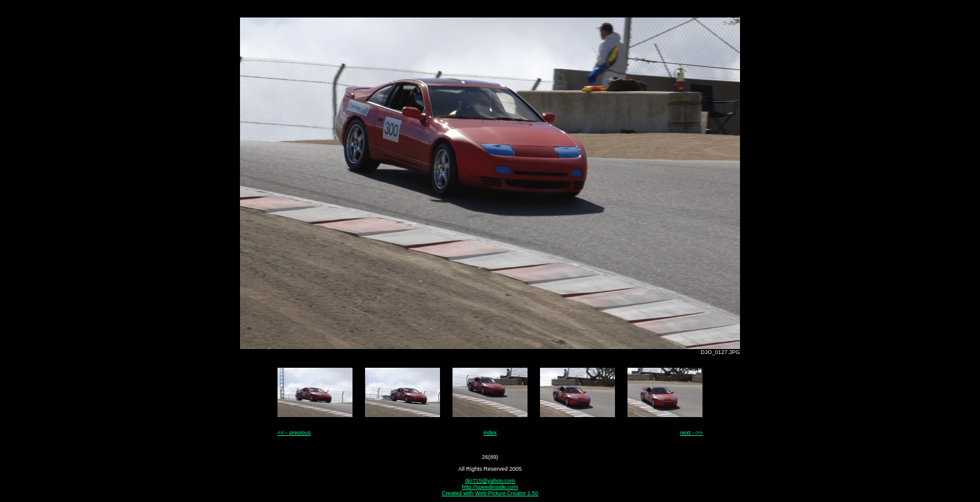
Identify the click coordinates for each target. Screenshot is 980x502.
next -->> (691, 433)
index (490, 433)
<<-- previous (294, 433)
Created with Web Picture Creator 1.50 (490, 493)
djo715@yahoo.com (490, 481)
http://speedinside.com (490, 487)
